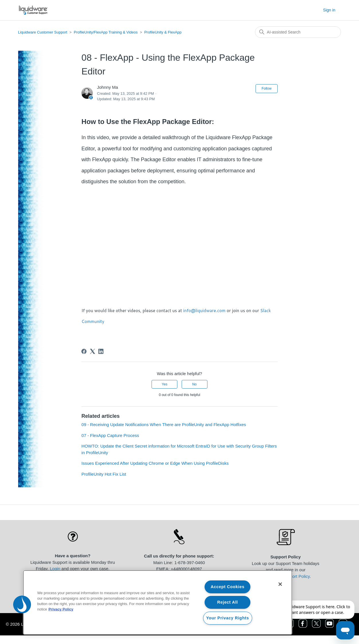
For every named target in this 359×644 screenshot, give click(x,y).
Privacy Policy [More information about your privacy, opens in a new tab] (61, 609)
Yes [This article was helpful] (165, 384)
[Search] (298, 32)
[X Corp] (93, 351)
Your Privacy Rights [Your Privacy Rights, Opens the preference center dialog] (228, 618)
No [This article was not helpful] (194, 384)
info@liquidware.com (204, 311)
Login (55, 569)
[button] (22, 604)
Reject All (227, 602)
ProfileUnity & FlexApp (163, 32)
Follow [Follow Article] (267, 88)
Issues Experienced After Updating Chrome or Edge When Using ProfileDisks (155, 463)
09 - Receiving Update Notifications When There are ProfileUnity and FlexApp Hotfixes (164, 425)
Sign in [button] (329, 10)
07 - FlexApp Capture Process (110, 435)
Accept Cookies (227, 587)
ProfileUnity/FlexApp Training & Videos (106, 32)
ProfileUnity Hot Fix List (104, 474)
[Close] (280, 584)
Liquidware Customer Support (43, 32)
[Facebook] (84, 351)
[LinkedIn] (101, 351)
